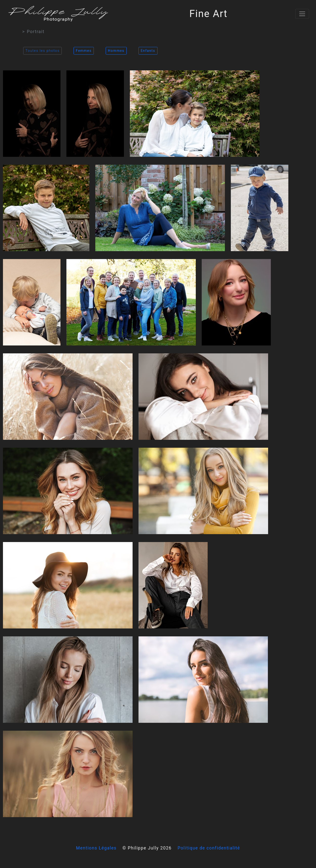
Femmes (84, 51)
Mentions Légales (96, 848)
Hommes (116, 51)
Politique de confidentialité (209, 848)
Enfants (148, 51)
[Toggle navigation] (302, 14)
